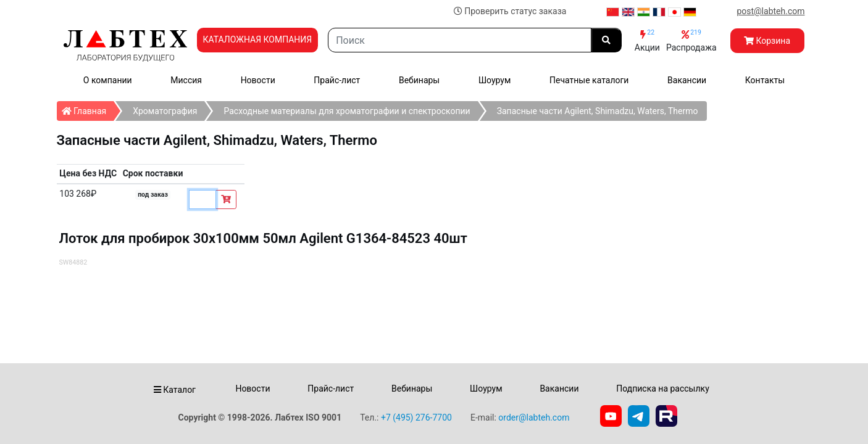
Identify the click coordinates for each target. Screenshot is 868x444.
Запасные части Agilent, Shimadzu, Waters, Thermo (598, 111)
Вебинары (419, 80)
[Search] (460, 40)
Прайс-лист (337, 80)
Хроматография (165, 111)
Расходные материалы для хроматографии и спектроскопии (347, 111)
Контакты (765, 80)
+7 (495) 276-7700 (416, 417)
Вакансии (687, 80)
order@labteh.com (534, 417)
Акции (647, 40)
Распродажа (691, 40)
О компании (108, 80)
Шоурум (495, 80)
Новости (258, 80)
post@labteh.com (770, 11)
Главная (88, 109)
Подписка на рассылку (663, 388)
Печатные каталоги (589, 80)
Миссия (186, 80)
